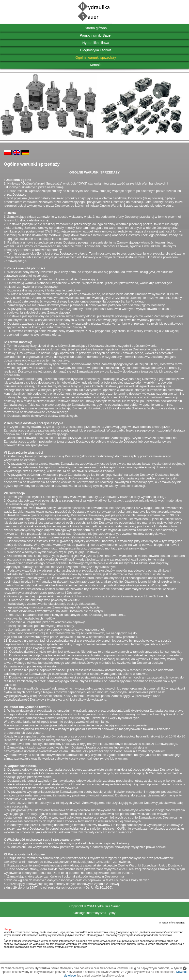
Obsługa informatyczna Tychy (94, 913)
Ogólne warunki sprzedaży (96, 58)
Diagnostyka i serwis (96, 50)
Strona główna (96, 28)
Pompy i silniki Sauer (96, 35)
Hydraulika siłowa (96, 43)
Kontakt (96, 65)
